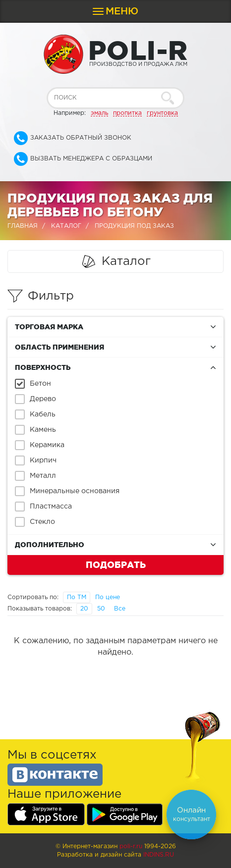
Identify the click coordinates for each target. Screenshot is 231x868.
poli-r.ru (131, 846)
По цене (108, 597)
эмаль (99, 113)
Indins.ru (159, 855)
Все (120, 609)
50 (101, 609)
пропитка (127, 113)
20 (84, 609)
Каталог (66, 226)
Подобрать (116, 564)
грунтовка (162, 113)
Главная (23, 226)
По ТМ (77, 597)
